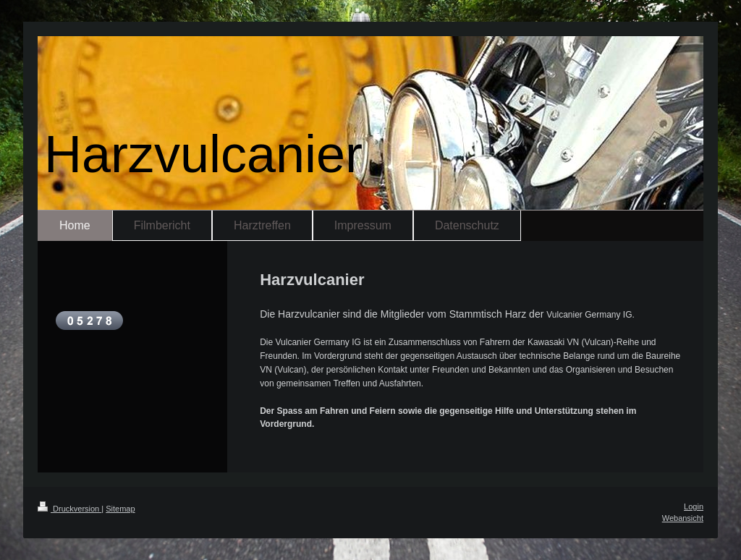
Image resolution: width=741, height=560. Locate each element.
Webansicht (683, 518)
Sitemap (120, 509)
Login (694, 506)
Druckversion (69, 509)
